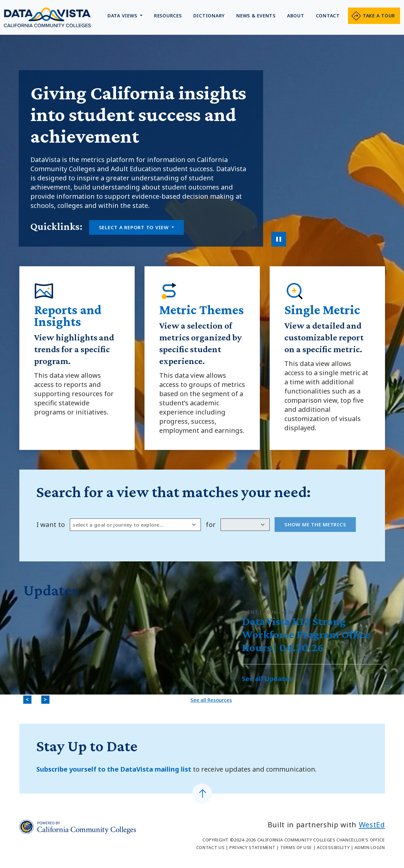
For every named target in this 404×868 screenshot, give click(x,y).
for (211, 525)
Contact (328, 16)
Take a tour (379, 16)
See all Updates (267, 679)
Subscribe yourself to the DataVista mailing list (115, 769)
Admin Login (370, 847)
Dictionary (209, 16)
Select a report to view (135, 227)
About (296, 16)
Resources (168, 16)
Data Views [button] (123, 16)
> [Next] (47, 700)
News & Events (256, 16)
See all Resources (211, 700)
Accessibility (333, 847)
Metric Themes (202, 310)
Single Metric (322, 310)
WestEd (372, 824)
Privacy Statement (252, 847)
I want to (51, 525)
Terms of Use (296, 847)
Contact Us (211, 847)
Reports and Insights (68, 316)
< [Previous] (29, 700)
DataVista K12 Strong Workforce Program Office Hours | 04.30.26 (306, 634)
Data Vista (47, 17)
